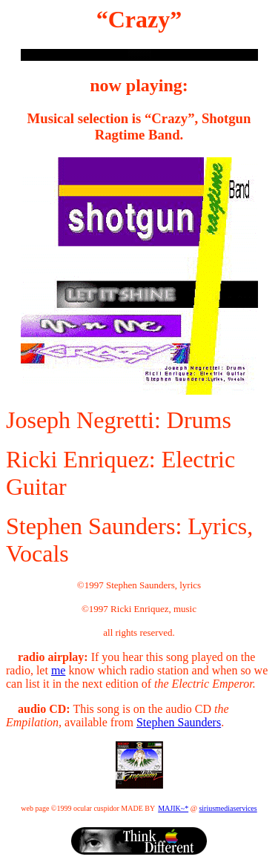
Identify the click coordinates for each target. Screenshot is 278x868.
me (59, 670)
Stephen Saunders (179, 722)
